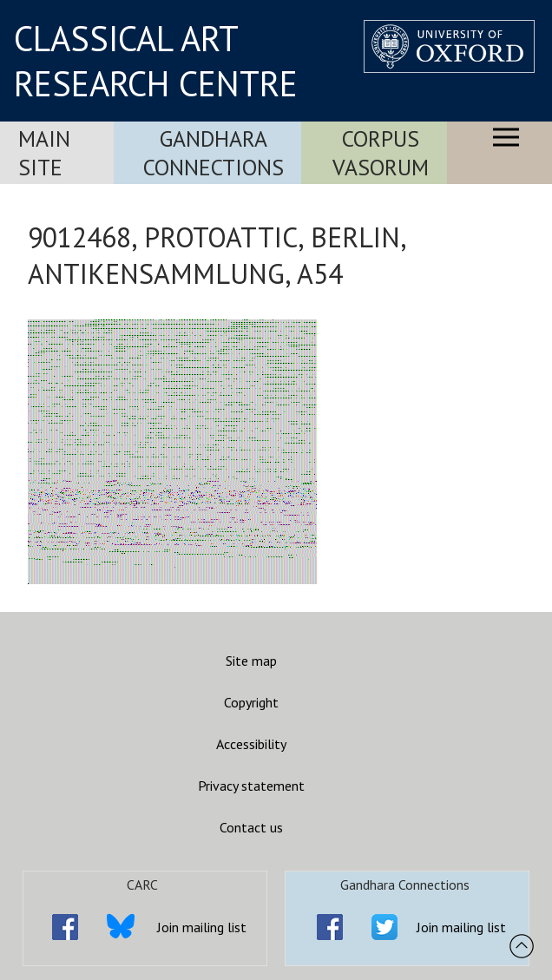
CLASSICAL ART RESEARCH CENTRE (156, 61)
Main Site (44, 153)
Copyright (251, 702)
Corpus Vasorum (381, 153)
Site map (251, 661)
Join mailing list (202, 927)
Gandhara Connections (214, 153)
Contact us (251, 827)
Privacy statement (251, 786)
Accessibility (251, 744)
